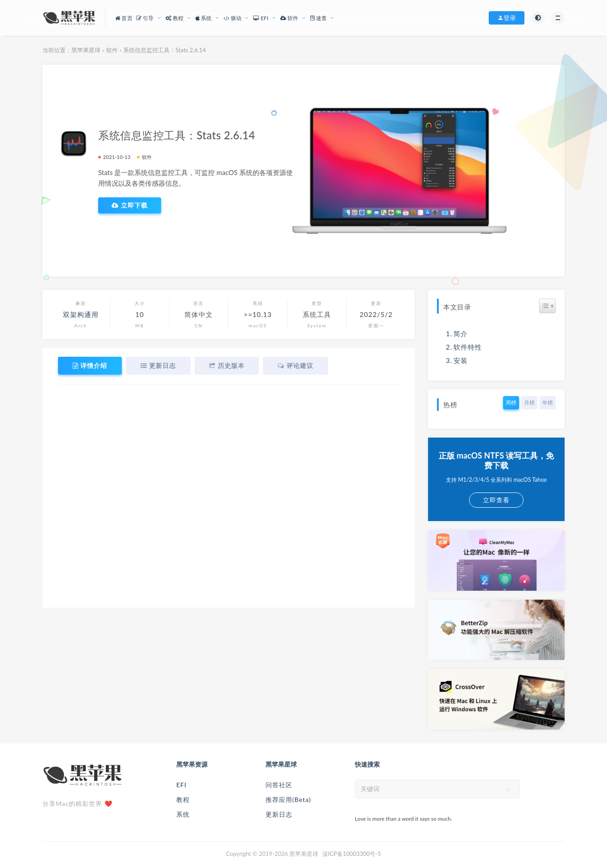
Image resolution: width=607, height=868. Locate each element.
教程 (183, 799)
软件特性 (468, 347)
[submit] (509, 789)
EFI (181, 785)
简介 (461, 334)
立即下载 (130, 205)
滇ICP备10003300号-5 (352, 854)
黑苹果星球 (86, 50)
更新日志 (279, 814)
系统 (183, 814)
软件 (112, 50)
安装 (461, 360)
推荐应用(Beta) (288, 799)
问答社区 (279, 785)
